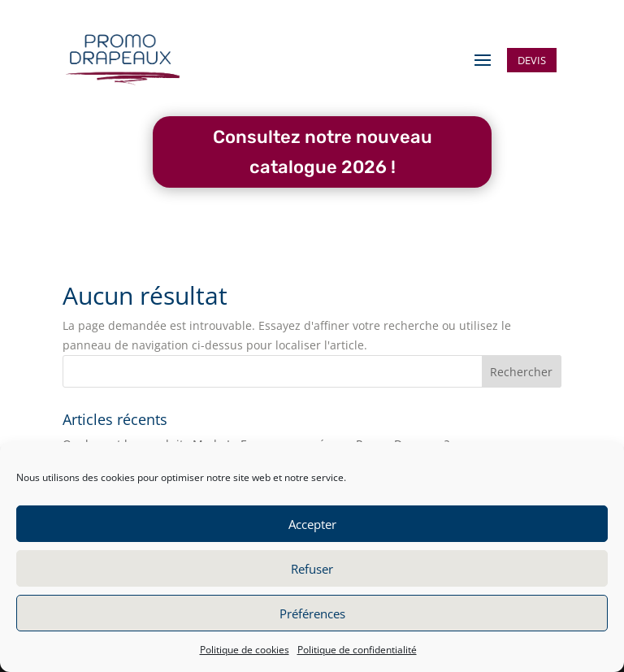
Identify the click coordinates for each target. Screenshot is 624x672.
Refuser (312, 569)
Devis (532, 60)
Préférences (312, 613)
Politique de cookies (245, 650)
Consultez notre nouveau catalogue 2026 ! (323, 152)
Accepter (312, 524)
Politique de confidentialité (357, 650)
